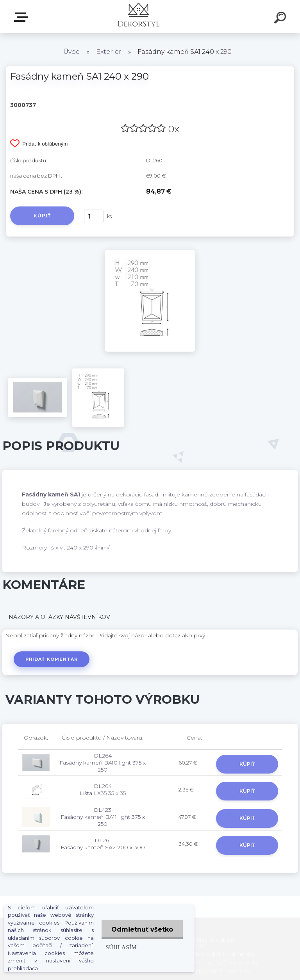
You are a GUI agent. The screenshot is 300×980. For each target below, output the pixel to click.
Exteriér (109, 52)
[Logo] (138, 17)
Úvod (72, 52)
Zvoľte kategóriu (23, 17)
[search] (281, 19)
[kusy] (94, 216)
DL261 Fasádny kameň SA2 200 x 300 (103, 844)
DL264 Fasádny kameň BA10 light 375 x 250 (103, 763)
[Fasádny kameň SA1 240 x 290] (150, 253)
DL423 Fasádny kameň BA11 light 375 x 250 (103, 817)
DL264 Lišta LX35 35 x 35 (103, 790)
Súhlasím (121, 947)
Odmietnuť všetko (142, 929)
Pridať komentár (52, 659)
